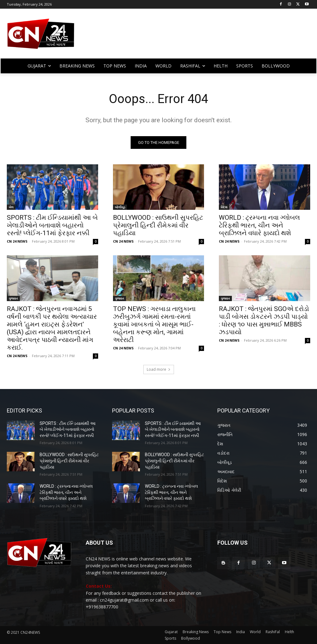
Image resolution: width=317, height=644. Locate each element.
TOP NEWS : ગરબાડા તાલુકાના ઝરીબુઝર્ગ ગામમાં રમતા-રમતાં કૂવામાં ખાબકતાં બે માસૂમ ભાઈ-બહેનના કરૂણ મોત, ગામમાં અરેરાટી (154, 324)
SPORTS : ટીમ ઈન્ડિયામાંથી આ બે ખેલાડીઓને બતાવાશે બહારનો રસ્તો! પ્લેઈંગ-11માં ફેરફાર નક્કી (52, 225)
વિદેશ (224, 207)
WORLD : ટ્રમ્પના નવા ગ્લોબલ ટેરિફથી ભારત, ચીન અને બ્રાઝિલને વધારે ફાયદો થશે (259, 225)
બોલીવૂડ (120, 207)
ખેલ (11, 207)
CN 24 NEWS (17, 241)
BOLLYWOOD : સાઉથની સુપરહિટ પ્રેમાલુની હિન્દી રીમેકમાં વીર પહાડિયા (158, 225)
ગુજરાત (13, 298)
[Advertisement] (195, 37)
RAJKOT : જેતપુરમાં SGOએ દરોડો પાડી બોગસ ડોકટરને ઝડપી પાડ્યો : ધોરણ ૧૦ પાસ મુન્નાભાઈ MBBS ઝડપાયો (264, 320)
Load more (159, 369)
